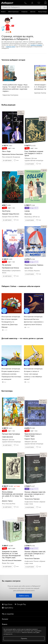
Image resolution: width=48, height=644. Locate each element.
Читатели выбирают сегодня (13, 60)
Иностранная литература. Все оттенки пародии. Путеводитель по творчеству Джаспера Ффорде (11, 322)
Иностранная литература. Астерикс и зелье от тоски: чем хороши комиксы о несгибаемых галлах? (33, 374)
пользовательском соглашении (12, 632)
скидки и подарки (36, 45)
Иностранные (13, 12)
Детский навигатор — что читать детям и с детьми (22, 338)
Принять (24, 638)
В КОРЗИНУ (7, 160)
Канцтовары (43, 12)
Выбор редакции (8, 105)
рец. (20, 112)
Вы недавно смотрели (11, 581)
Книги (3, 12)
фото (21, 114)
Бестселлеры (7, 391)
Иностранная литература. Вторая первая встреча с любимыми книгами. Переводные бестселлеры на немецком (11, 374)
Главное (24, 12)
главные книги (11, 47)
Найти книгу (24, 596)
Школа (33, 12)
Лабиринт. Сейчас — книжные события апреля (21, 286)
